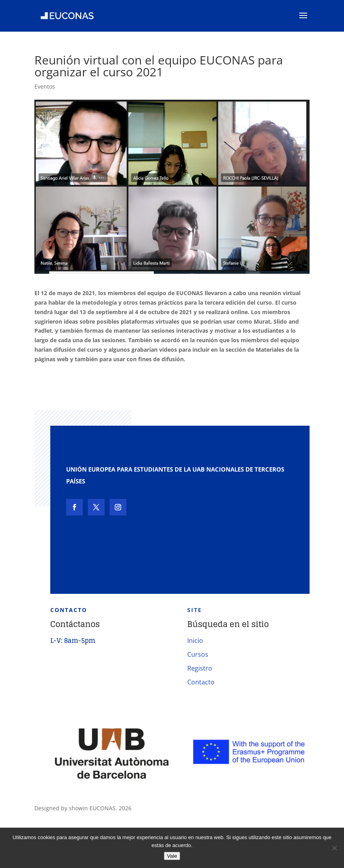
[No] (334, 848)
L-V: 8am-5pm (73, 641)
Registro (200, 668)
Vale (172, 856)
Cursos (198, 654)
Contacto (201, 682)
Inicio (195, 641)
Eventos (45, 86)
